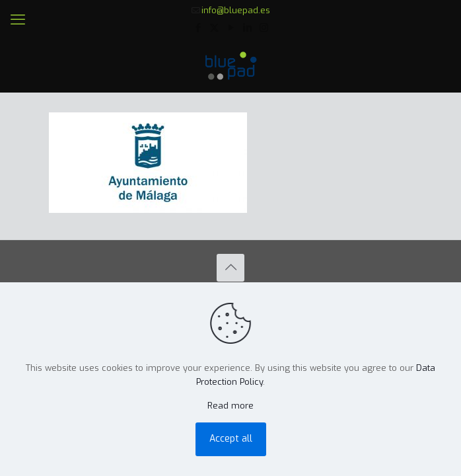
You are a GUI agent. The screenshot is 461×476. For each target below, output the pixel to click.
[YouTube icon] (231, 28)
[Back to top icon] (230, 268)
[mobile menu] (18, 20)
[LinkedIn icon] (247, 28)
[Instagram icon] (264, 28)
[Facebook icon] (198, 28)
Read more (230, 406)
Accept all (231, 439)
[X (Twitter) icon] (214, 28)
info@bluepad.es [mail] (236, 10)
